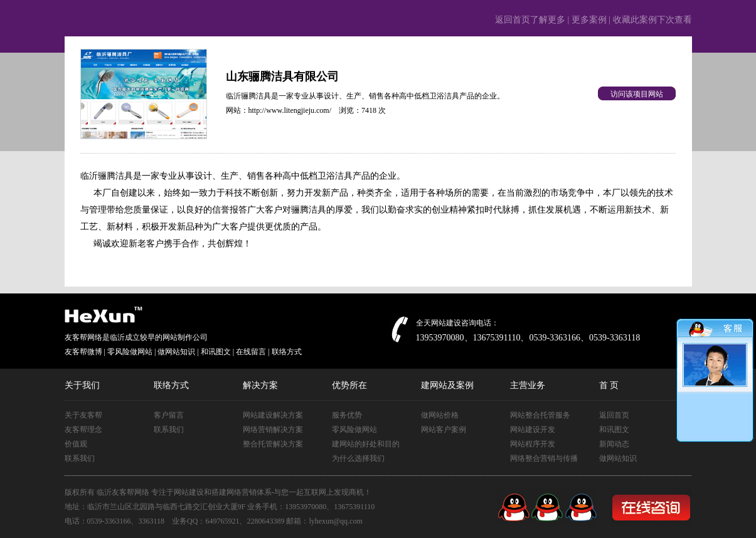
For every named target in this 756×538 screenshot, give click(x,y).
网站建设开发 (533, 430)
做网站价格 (440, 415)
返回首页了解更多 (530, 20)
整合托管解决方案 (273, 444)
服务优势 (347, 415)
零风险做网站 (354, 430)
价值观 (76, 444)
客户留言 (169, 415)
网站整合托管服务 (540, 415)
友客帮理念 (83, 430)
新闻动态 (614, 444)
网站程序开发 (533, 444)
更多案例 (589, 20)
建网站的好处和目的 (366, 444)
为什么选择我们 (358, 458)
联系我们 (80, 458)
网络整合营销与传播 (544, 458)
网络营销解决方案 (273, 430)
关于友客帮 (83, 415)
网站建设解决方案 (273, 415)
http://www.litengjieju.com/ (290, 110)
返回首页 (614, 415)
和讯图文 (614, 430)
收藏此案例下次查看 (652, 20)
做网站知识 (618, 458)
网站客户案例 (444, 430)
